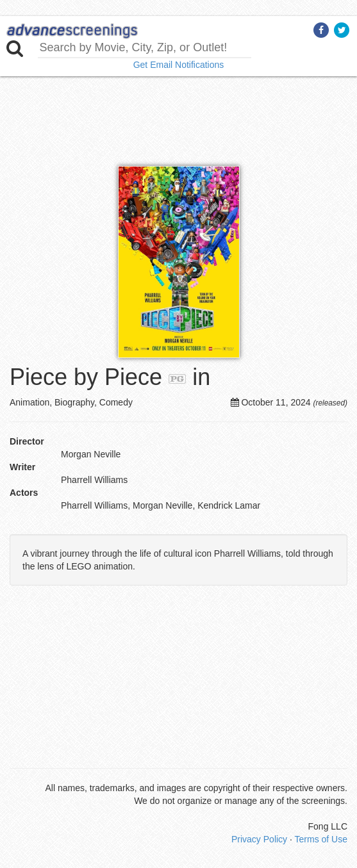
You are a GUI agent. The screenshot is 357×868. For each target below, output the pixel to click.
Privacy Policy (259, 839)
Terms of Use (321, 839)
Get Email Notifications (179, 65)
